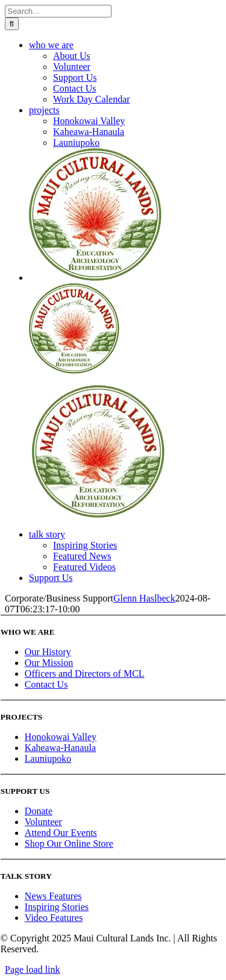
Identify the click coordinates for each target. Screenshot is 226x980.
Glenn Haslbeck (144, 598)
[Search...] (58, 11)
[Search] (12, 24)
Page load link (33, 969)
